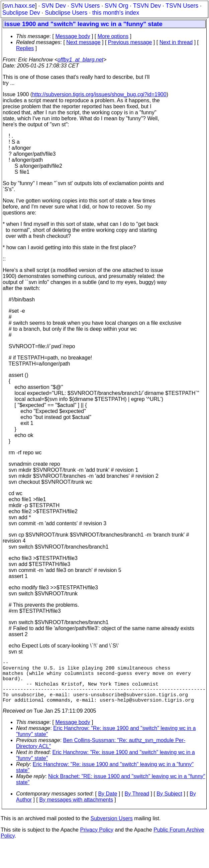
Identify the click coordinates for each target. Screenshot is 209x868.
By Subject (169, 804)
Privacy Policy (97, 840)
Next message (83, 42)
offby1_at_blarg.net (80, 60)
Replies (25, 48)
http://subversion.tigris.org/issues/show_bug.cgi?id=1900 (99, 94)
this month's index (116, 13)
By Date (108, 804)
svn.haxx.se (20, 6)
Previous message (130, 42)
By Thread (137, 804)
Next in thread (176, 42)
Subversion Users (112, 829)
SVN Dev (54, 6)
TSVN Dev (147, 6)
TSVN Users (182, 6)
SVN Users (85, 6)
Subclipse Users (66, 13)
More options (113, 36)
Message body (73, 36)
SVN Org (116, 6)
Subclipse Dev (21, 13)
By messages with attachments (76, 810)
